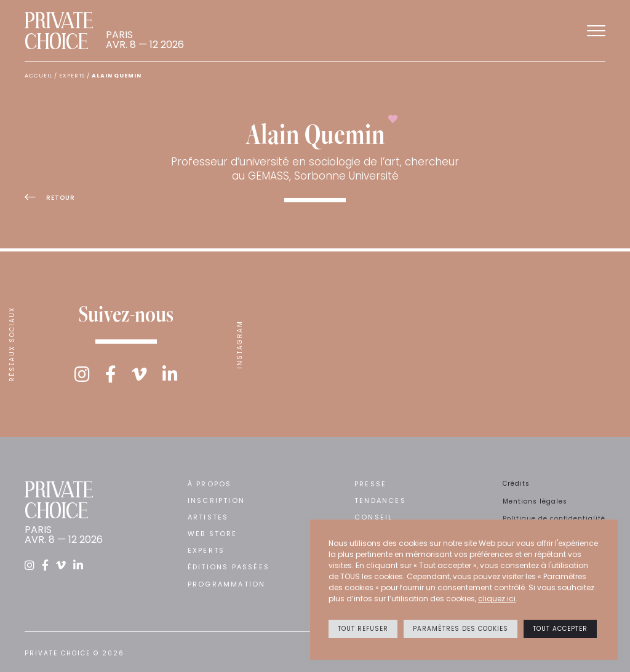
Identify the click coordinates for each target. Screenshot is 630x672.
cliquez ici (497, 599)
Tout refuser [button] (363, 629)
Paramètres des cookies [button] (461, 629)
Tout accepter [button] (560, 629)
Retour (50, 198)
